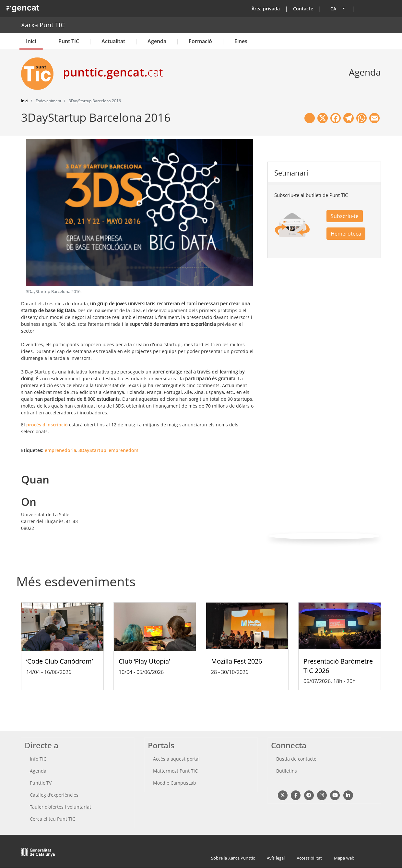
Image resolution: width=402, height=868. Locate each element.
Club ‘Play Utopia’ (144, 661)
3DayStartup (92, 450)
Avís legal (276, 858)
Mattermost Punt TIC (175, 771)
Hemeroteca (346, 234)
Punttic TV (41, 783)
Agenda (157, 41)
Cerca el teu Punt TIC (53, 819)
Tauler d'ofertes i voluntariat (60, 807)
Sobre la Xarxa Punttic (233, 858)
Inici (31, 41)
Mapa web (344, 858)
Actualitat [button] (113, 41)
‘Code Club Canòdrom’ (59, 661)
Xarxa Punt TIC (43, 25)
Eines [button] (241, 41)
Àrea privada (266, 9)
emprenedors (124, 450)
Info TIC (38, 759)
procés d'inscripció (47, 425)
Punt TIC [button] (69, 41)
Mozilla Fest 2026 (236, 661)
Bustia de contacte (296, 759)
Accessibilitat (309, 858)
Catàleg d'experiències (54, 795)
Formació (200, 41)
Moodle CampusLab (175, 783)
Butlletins (287, 771)
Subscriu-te (345, 216)
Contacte (303, 9)
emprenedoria (60, 450)
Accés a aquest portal (176, 759)
